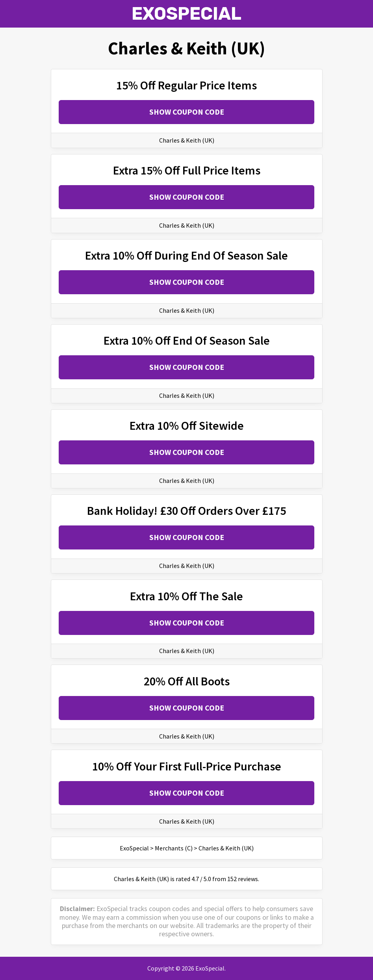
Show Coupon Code (187, 112)
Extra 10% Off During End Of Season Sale (186, 255)
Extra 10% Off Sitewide (187, 425)
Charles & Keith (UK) (187, 140)
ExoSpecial (186, 14)
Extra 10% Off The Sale (186, 596)
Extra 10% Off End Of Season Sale (187, 340)
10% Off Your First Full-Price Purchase (187, 766)
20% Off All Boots (187, 681)
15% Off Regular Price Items (186, 85)
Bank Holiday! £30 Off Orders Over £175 (186, 510)
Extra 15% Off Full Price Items (187, 170)
